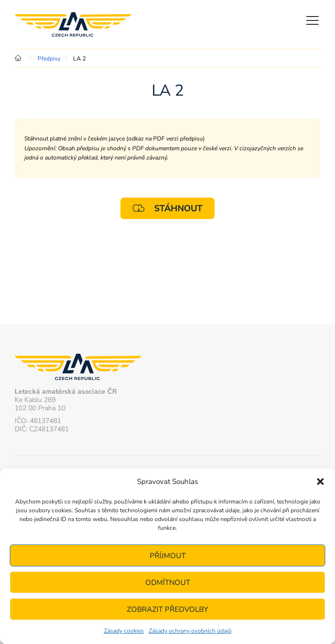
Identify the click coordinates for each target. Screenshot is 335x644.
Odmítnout (168, 583)
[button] (320, 482)
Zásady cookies (124, 631)
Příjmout (168, 556)
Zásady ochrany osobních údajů (190, 631)
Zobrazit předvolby (167, 609)
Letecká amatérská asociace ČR (73, 24)
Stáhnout (167, 208)
